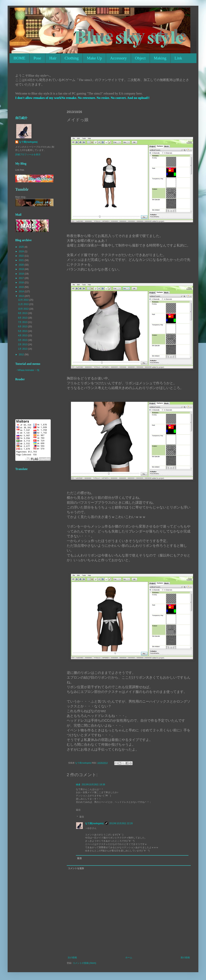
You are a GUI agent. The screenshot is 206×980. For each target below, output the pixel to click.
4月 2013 (23, 335)
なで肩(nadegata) (94, 823)
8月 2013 (23, 318)
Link (178, 58)
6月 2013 (23, 327)
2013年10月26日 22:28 (121, 823)
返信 (78, 810)
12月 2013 (24, 300)
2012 (22, 355)
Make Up (94, 58)
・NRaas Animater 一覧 (27, 370)
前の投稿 (185, 958)
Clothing (72, 58)
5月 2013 (23, 331)
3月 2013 (23, 340)
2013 (22, 296)
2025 (22, 247)
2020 (22, 265)
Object (140, 58)
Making (160, 58)
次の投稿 (72, 958)
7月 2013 (23, 322)
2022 (22, 256)
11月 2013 (24, 304)
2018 (22, 274)
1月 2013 (23, 349)
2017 (22, 278)
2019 (22, 269)
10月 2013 (24, 309)
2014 (22, 291)
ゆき (78, 785)
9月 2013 (23, 313)
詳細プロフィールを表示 (28, 155)
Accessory (118, 58)
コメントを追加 (76, 868)
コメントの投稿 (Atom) (84, 963)
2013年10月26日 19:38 (93, 785)
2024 (22, 251)
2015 (22, 287)
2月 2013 (23, 344)
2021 (22, 260)
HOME (19, 58)
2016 (22, 283)
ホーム (129, 958)
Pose (37, 58)
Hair (53, 58)
